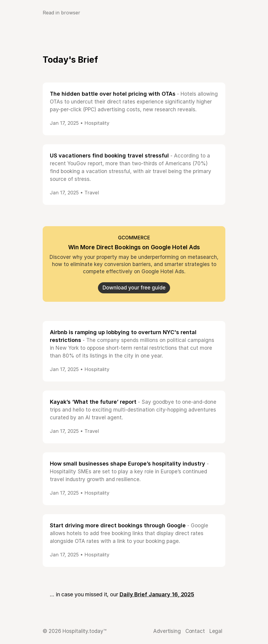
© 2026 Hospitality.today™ (75, 631)
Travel (92, 193)
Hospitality (97, 123)
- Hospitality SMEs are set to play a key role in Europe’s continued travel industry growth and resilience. (129, 472)
